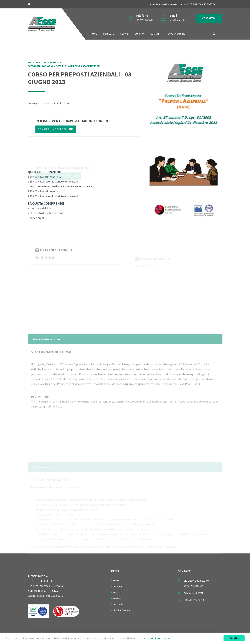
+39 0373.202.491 (144, 20)
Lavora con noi (177, 34)
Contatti (156, 34)
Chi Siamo (118, 586)
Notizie (117, 598)
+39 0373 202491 (193, 593)
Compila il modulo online (56, 131)
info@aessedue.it (179, 20)
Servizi (124, 34)
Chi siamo (109, 34)
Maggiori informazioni (157, 639)
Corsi (138, 34)
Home (94, 34)
